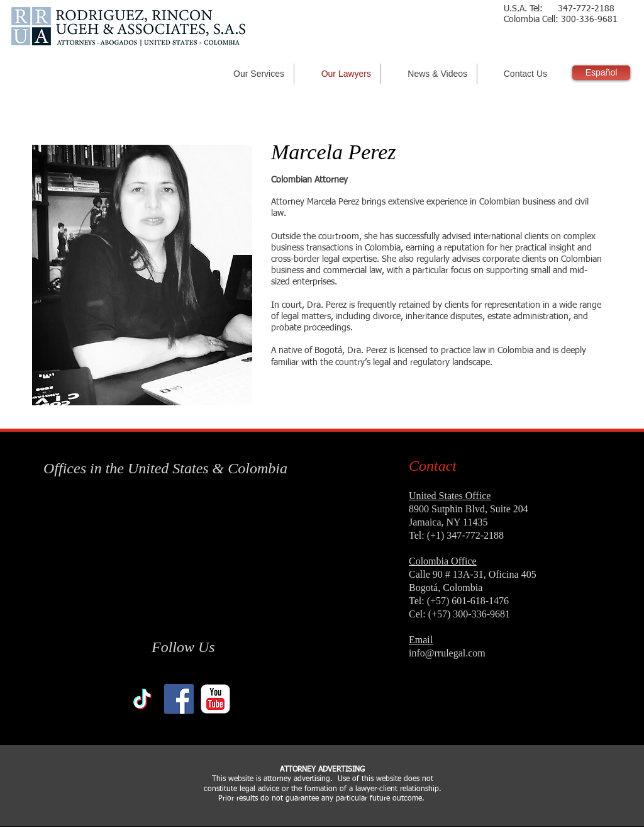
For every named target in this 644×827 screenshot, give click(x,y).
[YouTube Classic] (215, 699)
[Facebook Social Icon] (179, 699)
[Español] (601, 73)
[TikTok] (142, 699)
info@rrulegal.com (447, 653)
